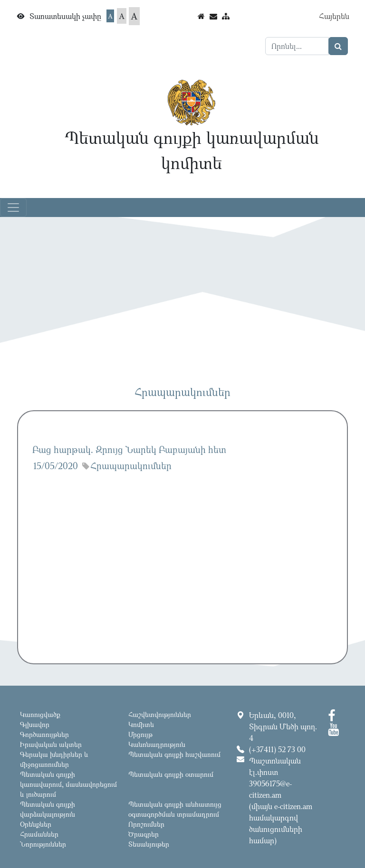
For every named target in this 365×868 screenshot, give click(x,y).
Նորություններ (43, 844)
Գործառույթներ (44, 734)
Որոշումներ (146, 824)
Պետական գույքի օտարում (171, 774)
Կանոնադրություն (157, 744)
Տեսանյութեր (149, 844)
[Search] (297, 46)
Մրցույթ (140, 734)
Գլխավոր (35, 724)
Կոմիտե (141, 724)
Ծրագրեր (144, 834)
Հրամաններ (39, 834)
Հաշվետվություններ (160, 714)
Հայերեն (334, 16)
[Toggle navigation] (13, 208)
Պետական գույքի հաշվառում (174, 754)
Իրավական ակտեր (51, 744)
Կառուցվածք (40, 714)
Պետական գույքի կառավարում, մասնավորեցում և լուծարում (68, 784)
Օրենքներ (36, 824)
